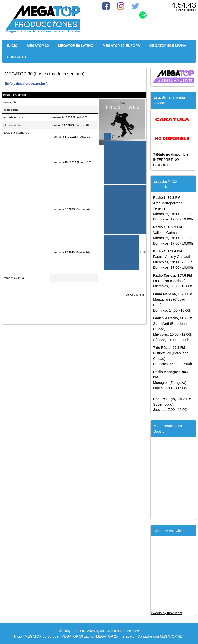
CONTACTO (16, 57)
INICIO (12, 46)
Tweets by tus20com (166, 613)
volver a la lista (135, 295)
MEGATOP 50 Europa (41, 636)
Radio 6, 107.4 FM (168, 251)
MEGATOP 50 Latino (77, 636)
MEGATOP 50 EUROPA (121, 46)
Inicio (18, 636)
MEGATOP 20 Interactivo (115, 636)
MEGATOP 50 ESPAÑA (168, 46)
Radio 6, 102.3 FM (168, 227)
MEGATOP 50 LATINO (76, 46)
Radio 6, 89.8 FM (167, 198)
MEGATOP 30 (38, 46)
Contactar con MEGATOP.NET (161, 636)
